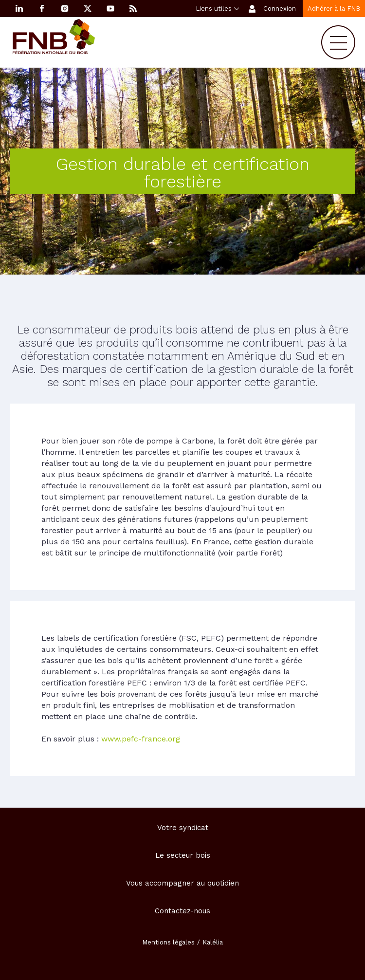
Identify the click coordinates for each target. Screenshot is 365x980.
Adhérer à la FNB (334, 9)
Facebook (42, 9)
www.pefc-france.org (141, 739)
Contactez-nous (182, 911)
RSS (133, 9)
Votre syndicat (183, 828)
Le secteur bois (183, 855)
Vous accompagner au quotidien (182, 883)
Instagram (65, 9)
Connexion (280, 9)
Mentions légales (168, 942)
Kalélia (213, 942)
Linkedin (19, 9)
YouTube (110, 9)
